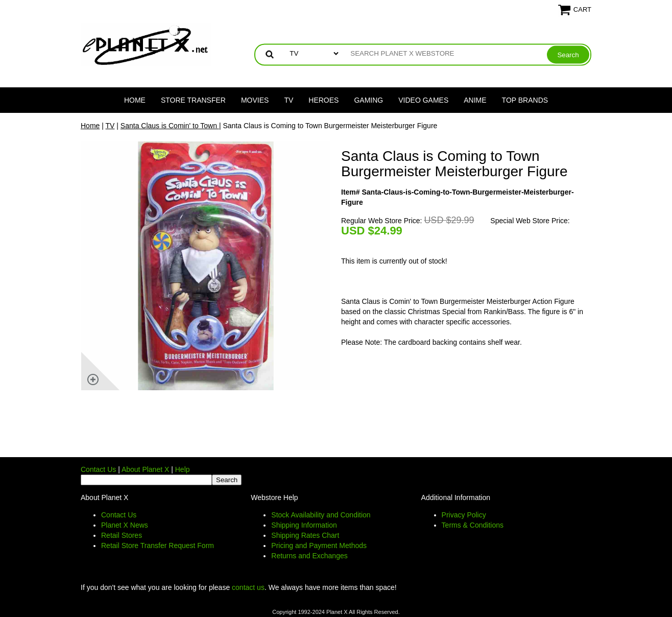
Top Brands (525, 100)
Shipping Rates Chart (305, 535)
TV (289, 100)
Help (183, 469)
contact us (248, 587)
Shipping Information (304, 525)
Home (135, 100)
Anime (475, 100)
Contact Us (98, 469)
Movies (255, 100)
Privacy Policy (464, 515)
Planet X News (125, 525)
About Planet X (145, 469)
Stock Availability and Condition (321, 515)
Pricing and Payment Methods (319, 545)
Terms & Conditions (473, 525)
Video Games (423, 100)
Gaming (368, 100)
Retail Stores (122, 535)
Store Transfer (193, 100)
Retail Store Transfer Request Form (158, 545)
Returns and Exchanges (309, 556)
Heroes (323, 100)
